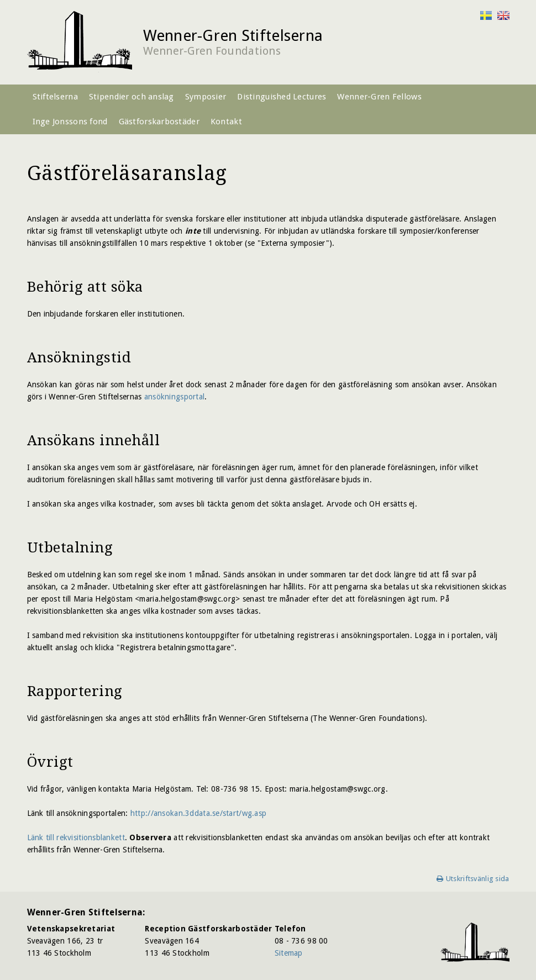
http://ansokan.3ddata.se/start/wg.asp (198, 813)
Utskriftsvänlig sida (478, 879)
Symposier (206, 97)
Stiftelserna (55, 97)
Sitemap (289, 953)
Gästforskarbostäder (159, 122)
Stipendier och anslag (132, 97)
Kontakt (226, 122)
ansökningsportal (174, 397)
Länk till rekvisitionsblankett (76, 837)
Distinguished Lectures (282, 97)
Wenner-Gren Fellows (379, 97)
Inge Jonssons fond (70, 122)
